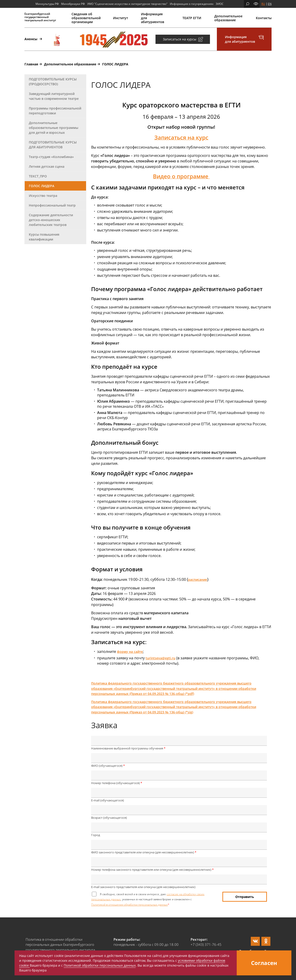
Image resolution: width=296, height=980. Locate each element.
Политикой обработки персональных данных (100, 965)
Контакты (264, 18)
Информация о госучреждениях (192, 4)
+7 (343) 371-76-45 (206, 944)
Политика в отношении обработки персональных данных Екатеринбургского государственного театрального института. (61, 945)
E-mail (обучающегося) (108, 800)
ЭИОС (220, 4)
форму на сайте (130, 652)
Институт (121, 18)
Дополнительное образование (228, 18)
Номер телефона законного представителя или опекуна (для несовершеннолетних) (152, 870)
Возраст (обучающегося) (109, 818)
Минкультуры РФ (47, 4)
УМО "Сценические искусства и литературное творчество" (127, 4)
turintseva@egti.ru (160, 658)
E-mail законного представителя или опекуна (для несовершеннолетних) (143, 887)
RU (263, 4)
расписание (198, 580)
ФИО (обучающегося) (108, 766)
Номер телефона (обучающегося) (117, 783)
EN (270, 4)
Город (96, 835)
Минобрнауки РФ (73, 4)
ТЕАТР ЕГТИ (192, 18)
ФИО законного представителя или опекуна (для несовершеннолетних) (144, 852)
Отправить (245, 897)
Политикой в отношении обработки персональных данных (129, 905)
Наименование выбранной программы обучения (128, 748)
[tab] (55, 82)
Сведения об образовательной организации (86, 18)
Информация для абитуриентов (152, 18)
